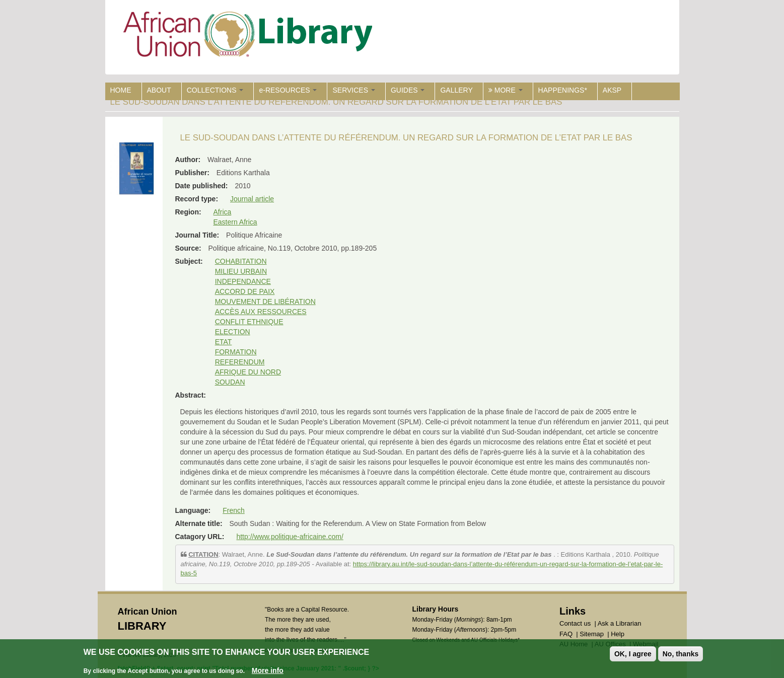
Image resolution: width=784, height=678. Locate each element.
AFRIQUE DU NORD (248, 372)
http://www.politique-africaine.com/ (290, 537)
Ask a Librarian (620, 623)
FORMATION (236, 352)
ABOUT (159, 90)
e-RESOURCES (288, 90)
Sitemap (592, 634)
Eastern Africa (235, 222)
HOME (121, 90)
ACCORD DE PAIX (245, 291)
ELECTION (233, 332)
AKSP (612, 90)
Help (618, 634)
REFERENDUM (240, 362)
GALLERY (456, 90)
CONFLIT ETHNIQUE (249, 322)
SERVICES (353, 90)
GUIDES (408, 90)
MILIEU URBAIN (241, 271)
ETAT (224, 342)
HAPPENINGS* (563, 90)
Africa (223, 212)
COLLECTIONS (215, 90)
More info (268, 671)
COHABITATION (241, 261)
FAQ (566, 634)
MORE (506, 90)
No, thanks (681, 655)
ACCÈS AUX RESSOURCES (261, 312)
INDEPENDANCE (243, 281)
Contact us (575, 623)
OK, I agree (633, 655)
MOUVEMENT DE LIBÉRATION (265, 302)
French (234, 510)
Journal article (252, 199)
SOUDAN (230, 382)
